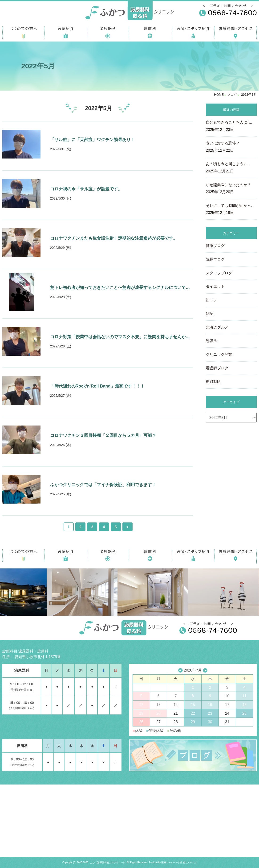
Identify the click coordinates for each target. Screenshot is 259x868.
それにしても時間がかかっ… (231, 210)
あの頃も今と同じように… (231, 168)
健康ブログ (215, 246)
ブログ (232, 95)
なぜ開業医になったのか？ (231, 189)
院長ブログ (215, 259)
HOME (219, 95)
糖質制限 (213, 382)
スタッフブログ (219, 273)
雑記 (210, 314)
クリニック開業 (219, 354)
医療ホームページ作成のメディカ (179, 862)
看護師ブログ (217, 368)
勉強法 (211, 341)
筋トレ (211, 300)
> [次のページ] (127, 527)
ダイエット (215, 286)
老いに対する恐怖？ (231, 147)
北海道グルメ (217, 327)
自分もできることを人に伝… (231, 126)
